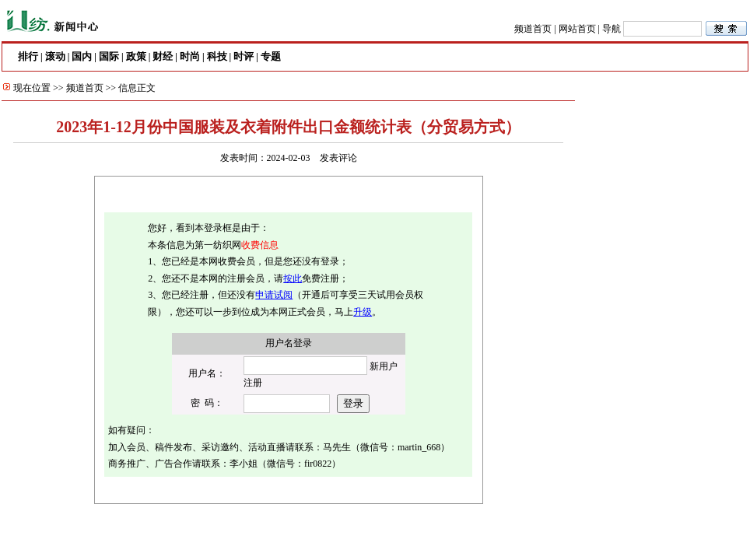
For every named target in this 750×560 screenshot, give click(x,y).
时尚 (190, 56)
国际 (109, 56)
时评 (244, 56)
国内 (82, 56)
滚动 (55, 56)
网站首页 (577, 29)
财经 (163, 56)
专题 (271, 56)
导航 (612, 29)
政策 (136, 56)
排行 (28, 56)
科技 (217, 56)
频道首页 (533, 29)
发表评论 (338, 158)
